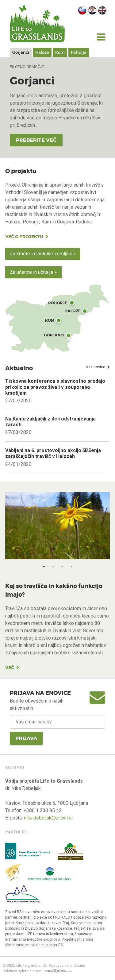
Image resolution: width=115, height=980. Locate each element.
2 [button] (53, 567)
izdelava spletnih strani (23, 971)
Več (10, 668)
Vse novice (96, 367)
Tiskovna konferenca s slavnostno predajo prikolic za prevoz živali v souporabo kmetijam (55, 387)
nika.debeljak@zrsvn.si (48, 818)
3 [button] (62, 567)
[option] (57, 529)
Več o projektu (24, 237)
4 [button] (71, 567)
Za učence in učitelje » (33, 272)
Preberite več (36, 140)
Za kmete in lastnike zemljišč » (43, 254)
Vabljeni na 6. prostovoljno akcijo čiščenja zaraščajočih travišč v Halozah (53, 453)
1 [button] (44, 567)
